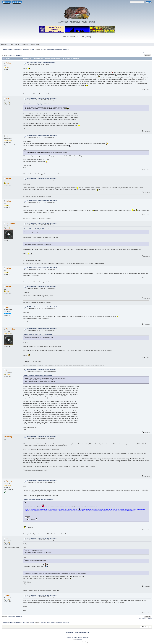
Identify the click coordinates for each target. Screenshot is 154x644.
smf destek (80, 639)
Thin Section (10, 223)
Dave (8, 307)
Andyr (8, 595)
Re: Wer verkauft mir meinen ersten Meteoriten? (42, 98)
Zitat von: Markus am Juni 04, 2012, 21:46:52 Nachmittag (38, 104)
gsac (7, 98)
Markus (8, 63)
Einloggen (7, 2)
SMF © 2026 (77, 637)
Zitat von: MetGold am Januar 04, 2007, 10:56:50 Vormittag (39, 499)
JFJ (7, 136)
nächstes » (149, 53)
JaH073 (43, 50)
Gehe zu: (137, 627)
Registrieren (17, 2)
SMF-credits (70, 637)
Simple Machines (84, 637)
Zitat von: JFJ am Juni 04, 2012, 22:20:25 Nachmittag (37, 229)
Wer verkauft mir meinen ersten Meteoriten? (41, 63)
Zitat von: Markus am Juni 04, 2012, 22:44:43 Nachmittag (38, 375)
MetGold (9, 481)
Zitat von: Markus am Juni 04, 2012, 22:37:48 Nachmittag (38, 335)
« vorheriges (142, 53)
